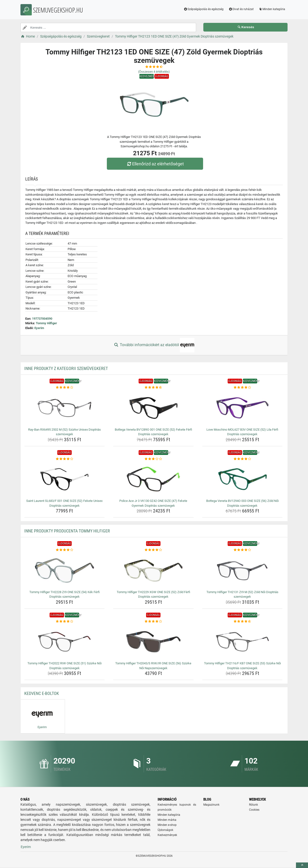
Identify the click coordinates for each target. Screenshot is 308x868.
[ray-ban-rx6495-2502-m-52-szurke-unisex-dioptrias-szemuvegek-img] (65, 408)
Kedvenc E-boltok (42, 693)
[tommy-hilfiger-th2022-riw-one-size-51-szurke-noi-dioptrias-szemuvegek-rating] (65, 622)
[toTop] (302, 865)
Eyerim (39, 328)
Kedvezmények (167, 835)
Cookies (254, 810)
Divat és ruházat (241, 9)
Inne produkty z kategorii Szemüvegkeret (66, 368)
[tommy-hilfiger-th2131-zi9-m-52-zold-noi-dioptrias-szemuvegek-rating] (242, 550)
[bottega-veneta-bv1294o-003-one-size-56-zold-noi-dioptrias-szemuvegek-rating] (242, 459)
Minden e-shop (167, 825)
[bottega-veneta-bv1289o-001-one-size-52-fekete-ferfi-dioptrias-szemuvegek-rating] (153, 388)
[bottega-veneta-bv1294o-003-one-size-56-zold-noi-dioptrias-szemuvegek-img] (242, 479)
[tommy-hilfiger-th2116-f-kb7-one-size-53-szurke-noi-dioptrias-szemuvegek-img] (242, 642)
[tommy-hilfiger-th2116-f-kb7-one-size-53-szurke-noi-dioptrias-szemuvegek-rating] (242, 622)
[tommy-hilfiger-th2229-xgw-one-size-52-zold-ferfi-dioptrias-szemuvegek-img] (153, 570)
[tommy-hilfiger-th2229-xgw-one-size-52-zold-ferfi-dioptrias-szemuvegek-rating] (153, 550)
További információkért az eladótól (154, 345)
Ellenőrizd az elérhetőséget (155, 164)
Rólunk (253, 805)
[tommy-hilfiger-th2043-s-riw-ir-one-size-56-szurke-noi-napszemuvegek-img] (153, 642)
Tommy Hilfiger (46, 323)
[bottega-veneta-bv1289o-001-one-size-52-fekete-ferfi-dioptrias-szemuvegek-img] (153, 408)
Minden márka (167, 820)
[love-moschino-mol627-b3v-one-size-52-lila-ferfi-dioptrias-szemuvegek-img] (242, 408)
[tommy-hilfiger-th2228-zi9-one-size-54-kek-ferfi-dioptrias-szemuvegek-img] (65, 570)
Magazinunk (211, 805)
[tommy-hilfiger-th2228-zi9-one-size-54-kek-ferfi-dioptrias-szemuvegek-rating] (65, 550)
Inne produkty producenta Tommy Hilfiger (67, 531)
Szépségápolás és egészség (204, 9)
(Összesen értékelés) (154, 72)
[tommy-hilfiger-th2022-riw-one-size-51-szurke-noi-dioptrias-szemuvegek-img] (65, 642)
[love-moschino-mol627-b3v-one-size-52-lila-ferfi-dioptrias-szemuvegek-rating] (242, 388)
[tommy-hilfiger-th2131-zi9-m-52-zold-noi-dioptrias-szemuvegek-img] (242, 570)
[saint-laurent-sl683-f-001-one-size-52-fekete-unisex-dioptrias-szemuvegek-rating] (65, 459)
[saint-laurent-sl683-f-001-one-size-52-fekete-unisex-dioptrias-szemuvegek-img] (65, 479)
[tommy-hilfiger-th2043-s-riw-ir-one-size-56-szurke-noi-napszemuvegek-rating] (153, 622)
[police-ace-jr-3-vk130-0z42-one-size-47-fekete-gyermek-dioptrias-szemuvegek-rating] (153, 459)
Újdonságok (165, 830)
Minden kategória (272, 9)
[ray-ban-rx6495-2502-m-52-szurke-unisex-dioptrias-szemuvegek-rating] (65, 388)
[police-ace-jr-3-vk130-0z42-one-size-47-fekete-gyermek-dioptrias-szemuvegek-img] (153, 479)
